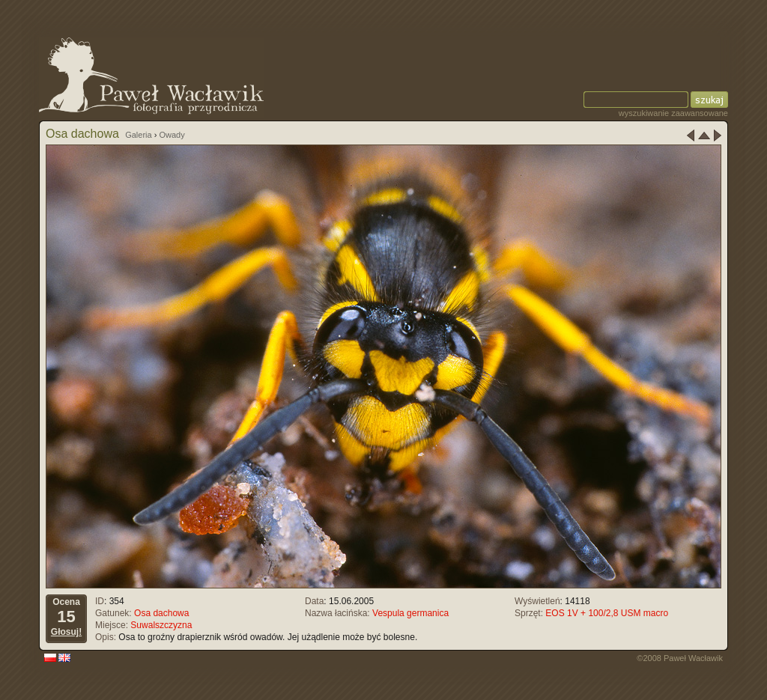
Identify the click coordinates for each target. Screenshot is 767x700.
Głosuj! (66, 632)
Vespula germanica (410, 613)
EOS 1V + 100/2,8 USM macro (607, 613)
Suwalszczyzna (161, 625)
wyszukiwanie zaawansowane (673, 113)
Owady (172, 135)
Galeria (138, 135)
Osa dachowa (161, 613)
